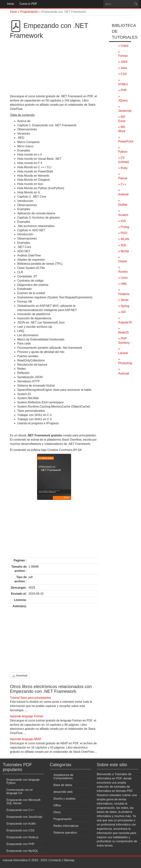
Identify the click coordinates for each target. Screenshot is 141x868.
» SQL (122, 245)
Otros (57, 812)
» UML (123, 284)
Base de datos (63, 785)
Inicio (11, 4)
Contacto (55, 860)
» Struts (123, 300)
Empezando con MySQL (22, 851)
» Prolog (124, 227)
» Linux (123, 278)
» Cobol (123, 46)
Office (57, 805)
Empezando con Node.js (22, 837)
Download (20, 676)
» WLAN (124, 239)
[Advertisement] (54, 67)
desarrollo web (63, 792)
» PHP (122, 90)
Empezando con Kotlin (21, 824)
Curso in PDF (28, 4)
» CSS (122, 74)
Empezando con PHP (20, 844)
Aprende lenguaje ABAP (26, 739)
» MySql (124, 251)
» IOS (122, 221)
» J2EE (123, 62)
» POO (123, 233)
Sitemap (69, 860)
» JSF (122, 312)
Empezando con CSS (20, 830)
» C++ (122, 184)
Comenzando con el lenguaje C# (19, 791)
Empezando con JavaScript (24, 817)
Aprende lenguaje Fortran (27, 716)
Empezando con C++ (20, 810)
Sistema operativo (65, 833)
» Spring (124, 306)
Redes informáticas (66, 826)
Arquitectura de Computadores (63, 777)
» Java (123, 68)
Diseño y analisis (64, 799)
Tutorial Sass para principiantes (30, 698)
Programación (63, 819)
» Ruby (123, 168)
